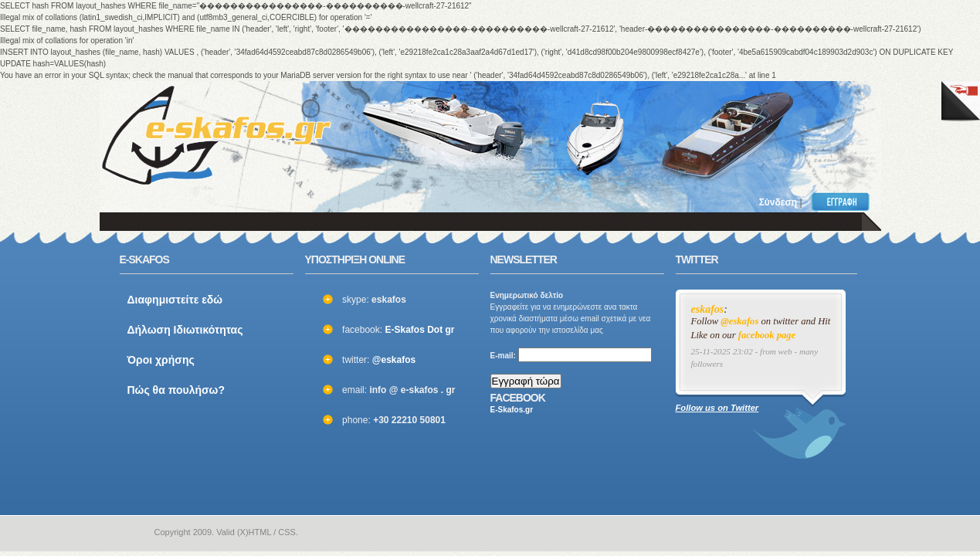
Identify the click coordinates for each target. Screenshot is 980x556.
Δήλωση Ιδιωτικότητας (185, 330)
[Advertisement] (662, 127)
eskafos (708, 309)
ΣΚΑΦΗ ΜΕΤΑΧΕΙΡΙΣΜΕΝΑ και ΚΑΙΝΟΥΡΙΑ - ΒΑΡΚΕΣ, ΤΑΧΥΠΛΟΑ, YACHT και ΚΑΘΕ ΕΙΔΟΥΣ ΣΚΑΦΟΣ (216, 135)
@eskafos (394, 360)
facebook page (767, 335)
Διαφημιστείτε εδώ (175, 300)
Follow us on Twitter (717, 408)
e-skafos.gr (129, 533)
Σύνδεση (778, 202)
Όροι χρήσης (161, 360)
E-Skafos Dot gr (419, 330)
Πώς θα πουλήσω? (176, 390)
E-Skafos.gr (512, 410)
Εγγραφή (844, 202)
